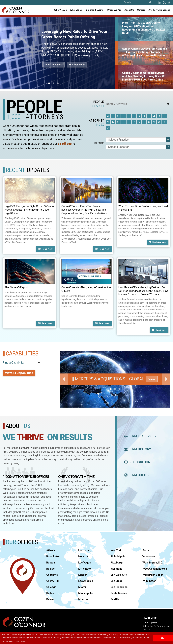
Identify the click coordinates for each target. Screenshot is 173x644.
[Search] (150, 2)
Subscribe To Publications (156, 626)
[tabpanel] (59, 53)
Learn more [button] (20, 641)
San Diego (116, 581)
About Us (129, 10)
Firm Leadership (139, 436)
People (98, 104)
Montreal (84, 599)
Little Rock (85, 569)
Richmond (116, 569)
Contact (147, 630)
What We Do (76, 10)
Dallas (50, 593)
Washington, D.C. (153, 563)
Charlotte (52, 575)
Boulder (51, 569)
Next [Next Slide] (166, 379)
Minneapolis (86, 593)
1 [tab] (49, 83)
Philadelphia (118, 556)
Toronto (147, 550)
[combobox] (95, 10)
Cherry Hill (53, 581)
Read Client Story (54, 65)
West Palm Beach (153, 575)
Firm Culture (137, 475)
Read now (45, 249)
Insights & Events (95, 10)
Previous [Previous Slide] (64, 379)
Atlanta (51, 550)
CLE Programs (150, 623)
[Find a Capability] (22, 363)
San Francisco (119, 587)
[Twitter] (164, 2)
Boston (51, 563)
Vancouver (149, 556)
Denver (50, 599)
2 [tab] (53, 83)
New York (116, 550)
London (83, 575)
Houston (83, 556)
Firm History (137, 449)
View (152, 379)
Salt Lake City (119, 575)
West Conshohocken (155, 569)
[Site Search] (138, 2)
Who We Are (60, 10)
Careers (141, 10)
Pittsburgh (117, 563)
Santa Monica (119, 593)
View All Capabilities (19, 373)
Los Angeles (86, 581)
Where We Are (114, 10)
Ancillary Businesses (159, 10)
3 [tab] (58, 83)
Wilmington (149, 581)
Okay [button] (163, 638)
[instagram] (169, 2)
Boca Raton (53, 556)
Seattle (115, 599)
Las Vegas (85, 563)
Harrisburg (85, 550)
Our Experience (77, 65)
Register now (158, 242)
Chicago (51, 587)
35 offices (65, 144)
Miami (82, 587)
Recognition (136, 462)
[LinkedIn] (160, 2)
